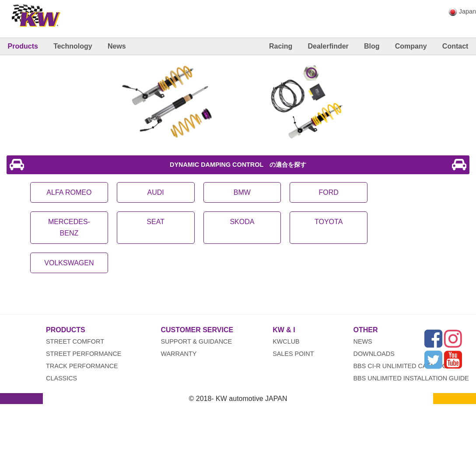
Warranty (178, 354)
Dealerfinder (328, 46)
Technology (73, 46)
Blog (372, 46)
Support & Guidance (196, 341)
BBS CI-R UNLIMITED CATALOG (401, 366)
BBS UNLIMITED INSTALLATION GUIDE (411, 378)
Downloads (374, 354)
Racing (281, 46)
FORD (329, 192)
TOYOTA (329, 222)
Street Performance (84, 354)
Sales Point (293, 354)
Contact (455, 46)
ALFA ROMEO (69, 192)
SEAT (156, 222)
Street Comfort (75, 341)
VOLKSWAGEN (69, 263)
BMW (242, 192)
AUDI (156, 192)
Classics (61, 378)
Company (411, 46)
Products (23, 46)
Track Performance (82, 366)
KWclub (286, 341)
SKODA (242, 222)
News (117, 46)
